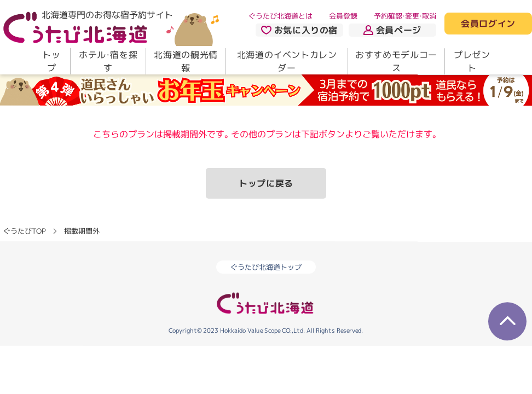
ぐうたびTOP (24, 231)
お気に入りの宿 (299, 30)
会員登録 (343, 16)
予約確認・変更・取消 (405, 16)
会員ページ (392, 30)
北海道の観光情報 (186, 61)
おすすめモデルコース (396, 61)
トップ (51, 61)
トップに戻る (266, 183)
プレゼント (472, 61)
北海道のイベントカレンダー (287, 61)
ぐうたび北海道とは (281, 16)
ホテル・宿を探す (108, 61)
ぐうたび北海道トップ (266, 267)
